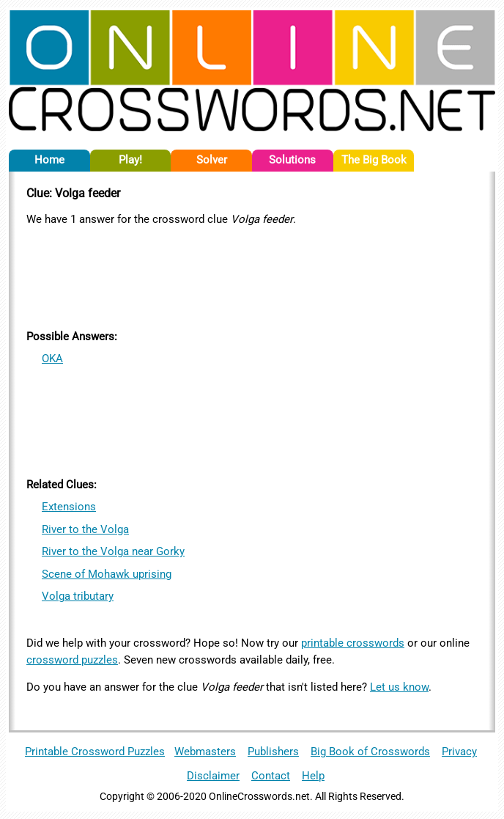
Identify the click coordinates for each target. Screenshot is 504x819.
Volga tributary (78, 596)
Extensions (69, 507)
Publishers (273, 752)
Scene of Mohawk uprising (107, 574)
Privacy (459, 752)
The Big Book (374, 160)
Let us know (399, 687)
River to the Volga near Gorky (113, 551)
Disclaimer (213, 776)
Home (49, 160)
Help (313, 776)
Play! (130, 160)
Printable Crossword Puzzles (95, 752)
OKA (52, 359)
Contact (271, 776)
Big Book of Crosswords (370, 752)
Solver (212, 160)
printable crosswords (353, 643)
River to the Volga (85, 529)
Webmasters (205, 752)
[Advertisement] (252, 275)
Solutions (292, 160)
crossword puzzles (72, 660)
